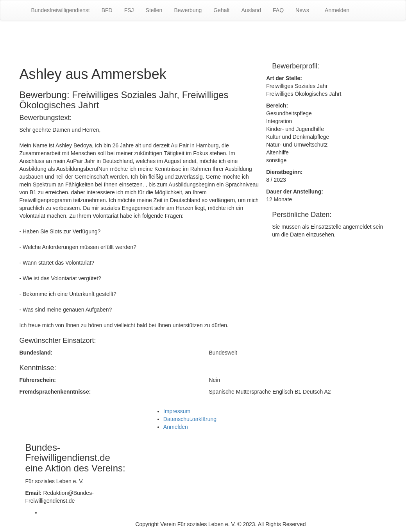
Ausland (251, 10)
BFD (107, 10)
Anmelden (337, 10)
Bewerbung (188, 10)
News (302, 10)
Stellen (154, 10)
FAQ (278, 10)
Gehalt (221, 10)
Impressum (177, 411)
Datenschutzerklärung (190, 419)
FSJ (129, 10)
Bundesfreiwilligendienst (61, 10)
